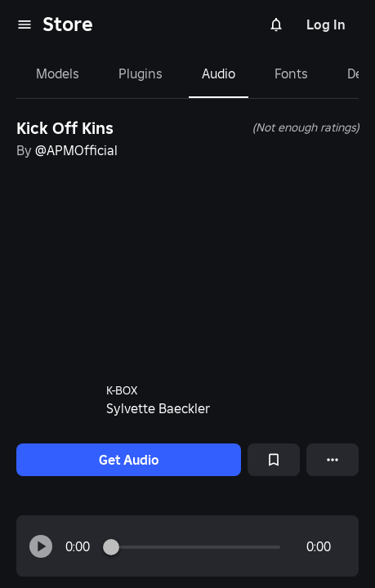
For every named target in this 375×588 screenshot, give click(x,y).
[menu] (25, 24)
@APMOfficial (76, 150)
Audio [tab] (219, 73)
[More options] (333, 460)
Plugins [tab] (141, 73)
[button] (41, 546)
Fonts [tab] (291, 73)
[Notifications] (276, 24)
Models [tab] (58, 73)
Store (68, 24)
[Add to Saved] (274, 460)
